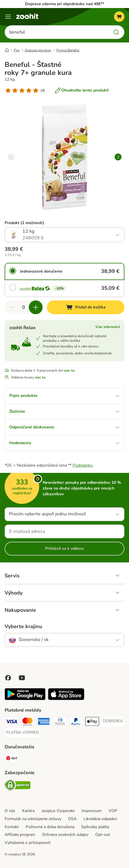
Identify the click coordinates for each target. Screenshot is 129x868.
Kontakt (12, 827)
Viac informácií (108, 327)
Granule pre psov (38, 50)
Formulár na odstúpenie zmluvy (33, 819)
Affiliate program (20, 835)
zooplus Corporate (58, 811)
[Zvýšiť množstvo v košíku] (36, 307)
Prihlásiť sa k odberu (64, 548)
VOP (113, 811)
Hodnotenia (64, 443)
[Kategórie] (8, 17)
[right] (118, 157)
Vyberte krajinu (23, 626)
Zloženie (64, 411)
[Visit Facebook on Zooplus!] (8, 678)
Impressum (92, 811)
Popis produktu (64, 396)
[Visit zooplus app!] (25, 699)
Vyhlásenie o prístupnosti (27, 843)
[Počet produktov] (24, 307)
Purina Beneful (68, 50)
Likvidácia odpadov (100, 819)
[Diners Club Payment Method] (60, 722)
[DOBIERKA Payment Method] (113, 721)
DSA (72, 819)
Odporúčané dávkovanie (64, 427)
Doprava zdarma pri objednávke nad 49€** (65, 4)
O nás (10, 811)
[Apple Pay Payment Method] (92, 722)
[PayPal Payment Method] (76, 722)
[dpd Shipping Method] (12, 759)
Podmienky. (83, 465)
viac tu (69, 370)
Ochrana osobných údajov (65, 835)
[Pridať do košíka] (86, 307)
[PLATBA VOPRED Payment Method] (22, 733)
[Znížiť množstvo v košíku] (12, 307)
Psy (17, 50)
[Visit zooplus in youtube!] (22, 678)
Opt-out (103, 835)
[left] (11, 157)
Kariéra (28, 811)
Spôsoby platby (95, 827)
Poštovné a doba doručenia (50, 827)
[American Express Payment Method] (44, 722)
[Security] (18, 786)
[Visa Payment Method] (12, 722)
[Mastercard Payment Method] (28, 722)
